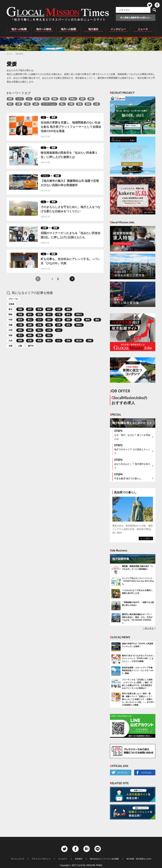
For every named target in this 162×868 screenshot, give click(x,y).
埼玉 (49, 314)
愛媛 (91, 99)
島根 (30, 330)
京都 (39, 325)
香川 (20, 335)
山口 (29, 99)
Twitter (150, 5)
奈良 (68, 325)
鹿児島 (79, 341)
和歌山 (73, 99)
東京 (68, 314)
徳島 (30, 335)
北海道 (11, 304)
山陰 (20, 346)
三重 (20, 325)
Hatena (87, 849)
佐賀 (30, 341)
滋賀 (30, 325)
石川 (39, 320)
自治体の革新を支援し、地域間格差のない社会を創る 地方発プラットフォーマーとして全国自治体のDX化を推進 (71, 127)
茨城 (79, 104)
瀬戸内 (31, 346)
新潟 (88, 104)
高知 (49, 335)
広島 (63, 99)
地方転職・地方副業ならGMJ (139, 859)
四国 (10, 335)
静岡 (88, 320)
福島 (55, 99)
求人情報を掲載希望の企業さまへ (136, 18)
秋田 (49, 309)
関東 (10, 314)
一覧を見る (148, 628)
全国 (10, 346)
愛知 (97, 320)
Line (98, 849)
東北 (10, 309)
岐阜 (78, 320)
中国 (10, 330)
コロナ (20, 99)
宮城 (27, 104)
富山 (30, 320)
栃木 (30, 314)
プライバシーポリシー (41, 859)
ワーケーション (49, 104)
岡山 (62, 104)
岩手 (38, 99)
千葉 (59, 314)
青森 (20, 309)
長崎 (39, 341)
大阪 (49, 325)
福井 (49, 320)
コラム (45, 176)
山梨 (36, 104)
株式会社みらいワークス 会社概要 (104, 859)
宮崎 (46, 99)
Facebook (157, 5)
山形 (97, 104)
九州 (10, 341)
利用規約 (79, 859)
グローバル (13, 299)
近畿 (10, 325)
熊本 (10, 104)
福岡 (82, 99)
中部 (10, 320)
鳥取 (20, 330)
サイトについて (18, 859)
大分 (59, 341)
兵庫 (19, 104)
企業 (44, 228)
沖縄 (71, 104)
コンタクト (63, 859)
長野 (10, 99)
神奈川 (79, 314)
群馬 (39, 314)
